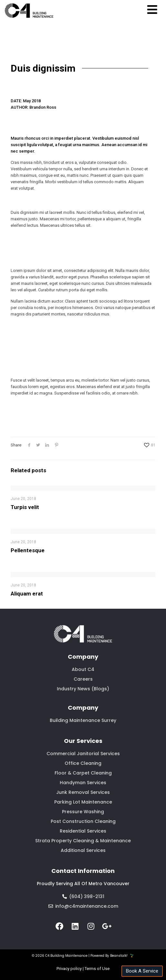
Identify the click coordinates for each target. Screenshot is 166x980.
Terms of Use (97, 969)
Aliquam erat (27, 594)
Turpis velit (25, 507)
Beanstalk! (119, 956)
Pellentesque (28, 550)
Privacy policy (69, 969)
